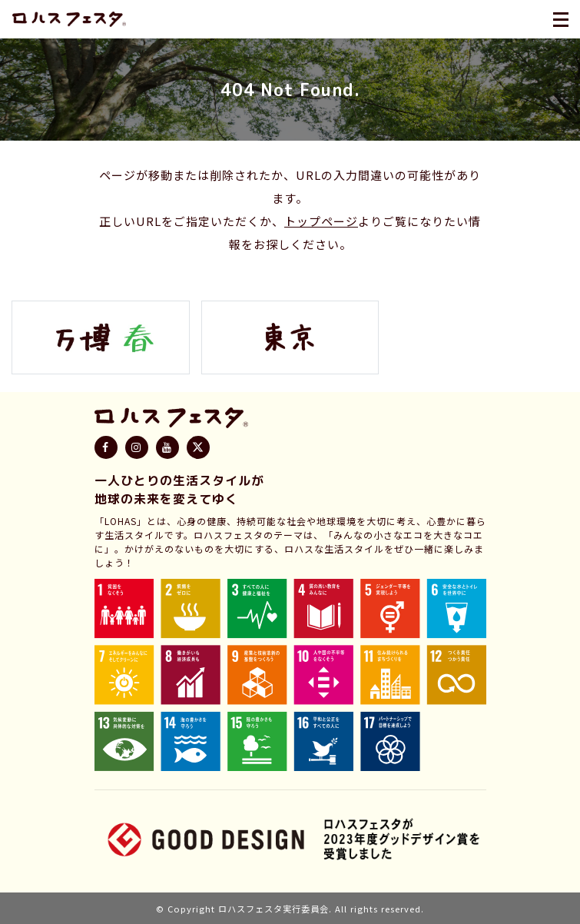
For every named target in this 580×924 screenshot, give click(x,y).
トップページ (321, 221)
